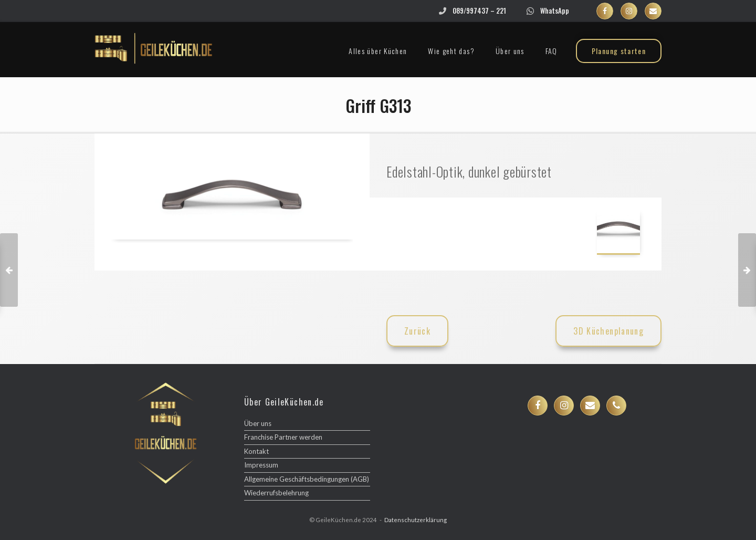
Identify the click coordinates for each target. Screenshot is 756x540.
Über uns (510, 51)
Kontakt (256, 451)
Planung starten (619, 51)
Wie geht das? (451, 51)
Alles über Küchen (378, 51)
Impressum (261, 465)
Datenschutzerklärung (416, 520)
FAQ (552, 51)
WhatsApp (555, 11)
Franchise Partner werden (283, 437)
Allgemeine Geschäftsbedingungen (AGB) (307, 479)
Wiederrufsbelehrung (276, 493)
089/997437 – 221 (479, 11)
